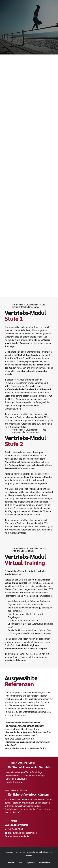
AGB (20, 862)
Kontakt (11, 862)
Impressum (31, 862)
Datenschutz (45, 862)
